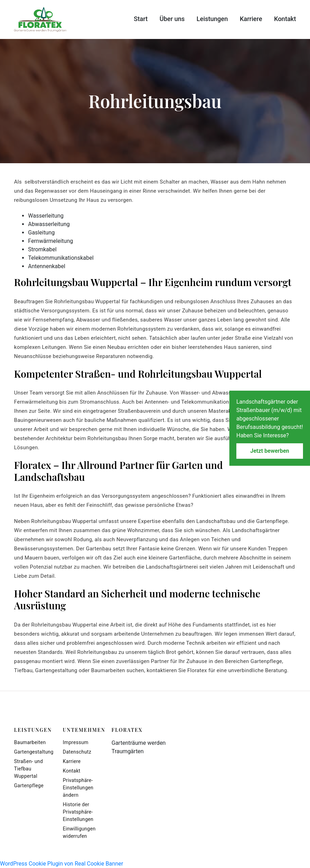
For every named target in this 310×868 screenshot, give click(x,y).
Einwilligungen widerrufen (79, 832)
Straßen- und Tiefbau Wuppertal (29, 769)
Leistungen (212, 19)
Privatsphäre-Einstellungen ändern (78, 788)
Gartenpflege (29, 786)
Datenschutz (77, 752)
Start (141, 19)
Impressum (76, 742)
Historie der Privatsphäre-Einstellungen (78, 812)
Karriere (251, 19)
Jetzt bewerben (269, 451)
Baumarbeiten (30, 742)
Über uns (172, 19)
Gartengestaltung (33, 752)
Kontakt (285, 19)
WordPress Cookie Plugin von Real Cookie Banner (62, 864)
